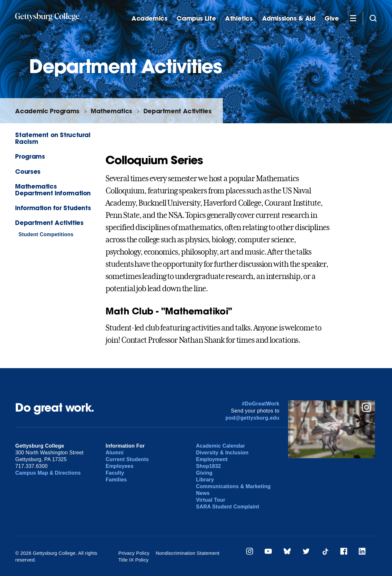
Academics (150, 19)
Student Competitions (46, 234)
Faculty (115, 473)
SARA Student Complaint (228, 507)
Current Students (127, 459)
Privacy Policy (134, 553)
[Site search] (373, 18)
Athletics (239, 19)
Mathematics (111, 111)
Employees (119, 466)
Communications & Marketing (233, 486)
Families (116, 480)
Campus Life (196, 19)
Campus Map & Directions (48, 473)
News (203, 493)
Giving (204, 473)
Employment (212, 459)
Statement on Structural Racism (53, 138)
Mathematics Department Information (53, 190)
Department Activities (178, 111)
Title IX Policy (133, 560)
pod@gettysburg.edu (252, 418)
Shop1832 (208, 466)
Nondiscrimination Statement (187, 553)
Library (205, 480)
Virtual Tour (210, 500)
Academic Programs (47, 111)
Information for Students (53, 208)
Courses (28, 171)
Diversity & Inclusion (222, 453)
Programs (30, 156)
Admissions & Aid (289, 19)
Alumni (114, 453)
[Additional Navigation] (353, 18)
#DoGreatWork (261, 404)
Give (332, 19)
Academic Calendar (220, 446)
